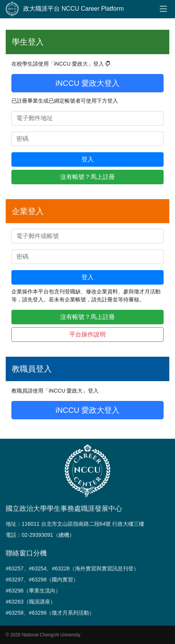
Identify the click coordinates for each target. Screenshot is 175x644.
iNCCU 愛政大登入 (87, 83)
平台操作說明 (87, 334)
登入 (87, 159)
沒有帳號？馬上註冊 (87, 177)
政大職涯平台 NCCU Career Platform (65, 9)
